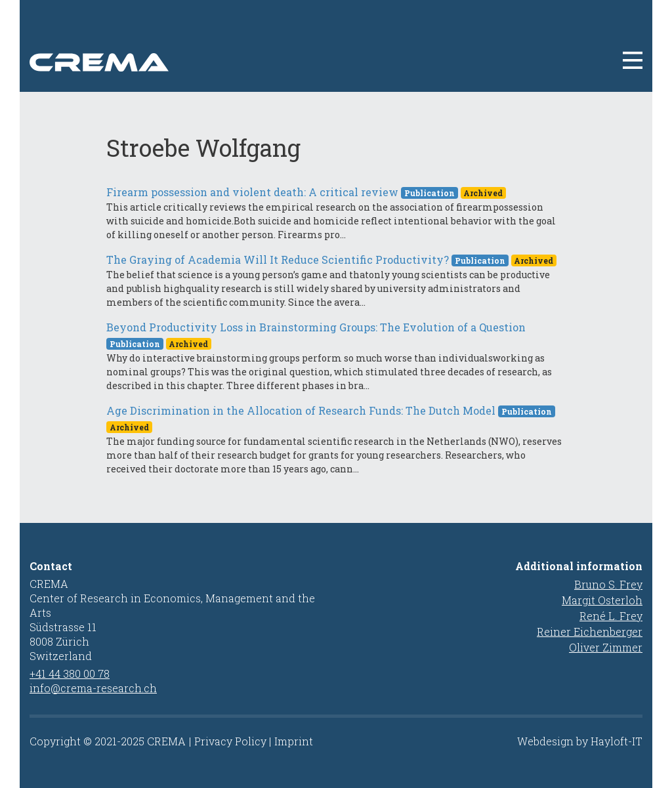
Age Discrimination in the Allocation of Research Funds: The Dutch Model (301, 410)
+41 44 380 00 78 (70, 674)
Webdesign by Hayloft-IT (580, 741)
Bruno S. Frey (608, 584)
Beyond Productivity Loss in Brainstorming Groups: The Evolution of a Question (316, 327)
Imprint (294, 741)
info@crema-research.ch (93, 688)
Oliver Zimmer (606, 647)
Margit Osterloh (602, 600)
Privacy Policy (230, 741)
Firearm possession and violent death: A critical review (252, 192)
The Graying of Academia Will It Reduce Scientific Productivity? (278, 259)
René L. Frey (611, 616)
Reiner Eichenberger (590, 632)
